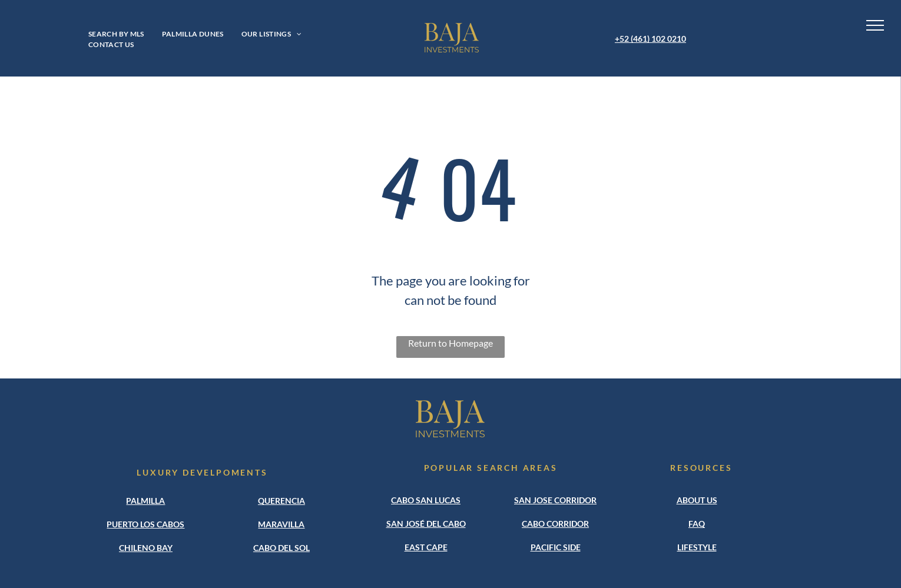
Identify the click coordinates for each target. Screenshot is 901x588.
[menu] (875, 25)
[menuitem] (116, 34)
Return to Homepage (450, 343)
